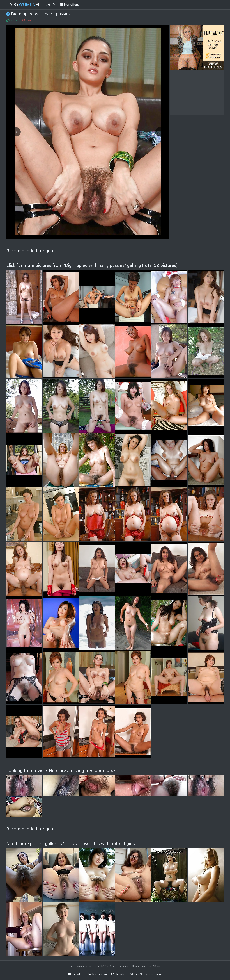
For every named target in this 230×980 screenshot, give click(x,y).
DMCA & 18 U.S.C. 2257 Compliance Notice (137, 974)
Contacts (75, 974)
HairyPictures (31, 4)
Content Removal (96, 974)
